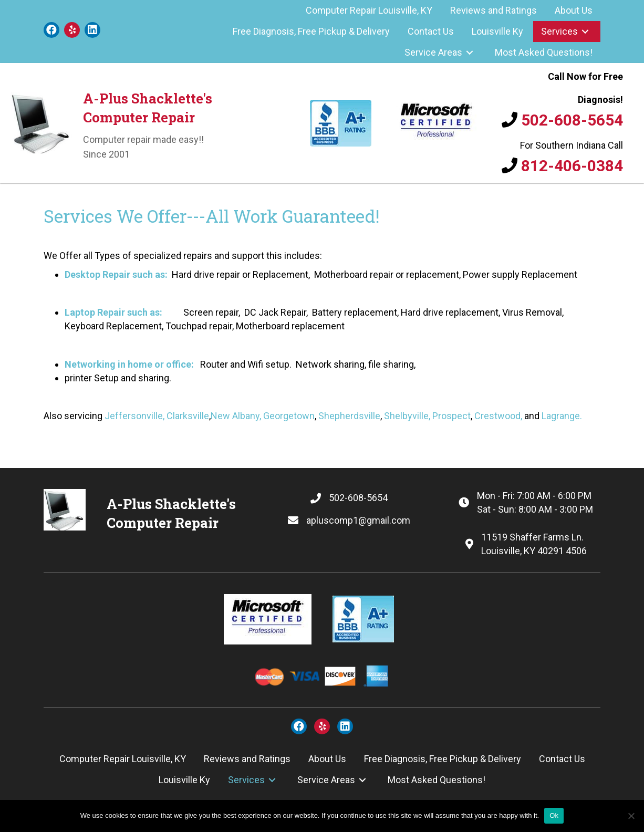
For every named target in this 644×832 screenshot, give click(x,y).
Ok (554, 815)
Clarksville (188, 416)
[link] (369, 11)
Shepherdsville (349, 416)
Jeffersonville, (134, 416)
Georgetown (289, 416)
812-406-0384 (572, 166)
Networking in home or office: (129, 364)
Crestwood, (498, 416)
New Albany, (236, 416)
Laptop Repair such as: (113, 312)
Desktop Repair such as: (117, 274)
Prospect (451, 416)
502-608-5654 (572, 120)
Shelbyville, (407, 416)
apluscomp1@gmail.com (358, 520)
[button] (51, 30)
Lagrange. (562, 416)
